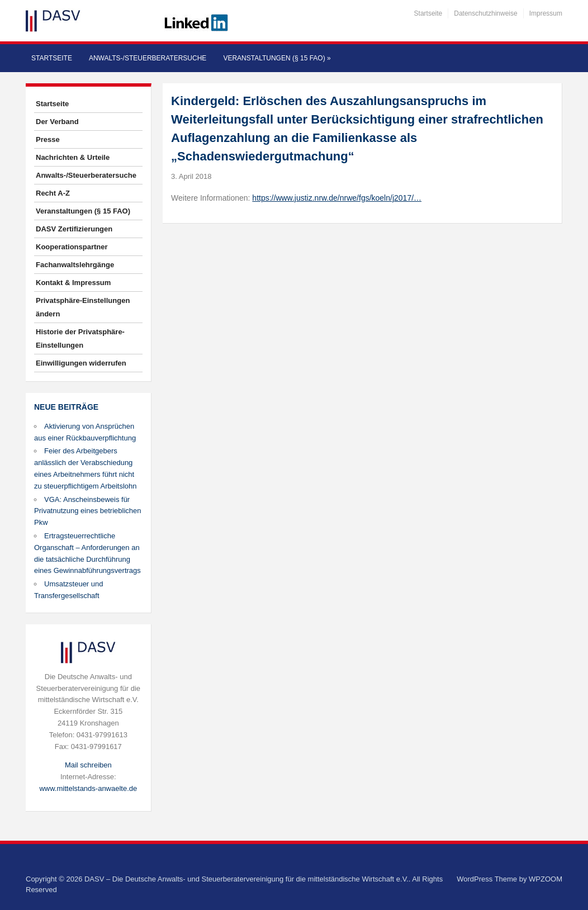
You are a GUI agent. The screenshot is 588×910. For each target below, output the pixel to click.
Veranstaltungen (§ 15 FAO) (277, 58)
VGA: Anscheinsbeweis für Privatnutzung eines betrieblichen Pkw (88, 511)
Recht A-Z (53, 193)
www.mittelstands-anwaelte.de (88, 788)
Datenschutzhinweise (485, 13)
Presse (48, 139)
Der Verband (57, 122)
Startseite (428, 13)
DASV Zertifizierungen (74, 229)
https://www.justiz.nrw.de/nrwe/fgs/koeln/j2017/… (337, 198)
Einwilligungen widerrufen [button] (81, 363)
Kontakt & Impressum (73, 283)
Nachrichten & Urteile (73, 157)
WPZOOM (546, 879)
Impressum (546, 13)
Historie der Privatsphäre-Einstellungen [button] (80, 338)
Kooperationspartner (72, 247)
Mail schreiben (88, 765)
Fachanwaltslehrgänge (75, 265)
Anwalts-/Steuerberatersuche (148, 58)
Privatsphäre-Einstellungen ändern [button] (83, 307)
